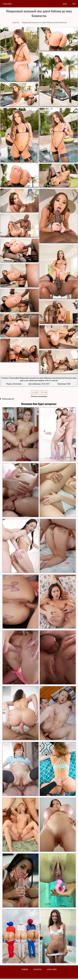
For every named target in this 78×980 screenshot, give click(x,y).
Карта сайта (52, 969)
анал (65, 4)
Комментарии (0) (8, 399)
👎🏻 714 (43, 392)
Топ (74, 4)
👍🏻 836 (35, 392)
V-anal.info (7, 4)
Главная (25, 969)
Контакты (38, 969)
